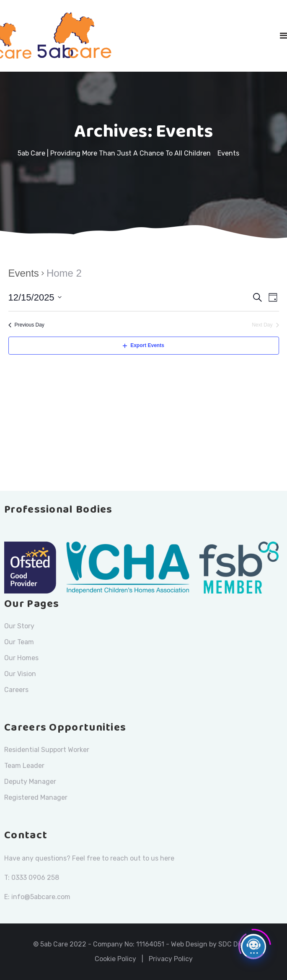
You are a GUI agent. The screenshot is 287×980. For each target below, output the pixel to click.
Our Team (19, 642)
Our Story (19, 626)
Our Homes (21, 658)
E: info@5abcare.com (37, 897)
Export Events (143, 345)
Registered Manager (36, 798)
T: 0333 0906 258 (32, 878)
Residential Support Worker (47, 750)
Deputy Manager (30, 782)
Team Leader (24, 766)
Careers (16, 690)
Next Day (265, 325)
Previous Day (26, 325)
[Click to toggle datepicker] (35, 297)
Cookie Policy (115, 959)
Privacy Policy (171, 959)
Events (24, 273)
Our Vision (20, 674)
